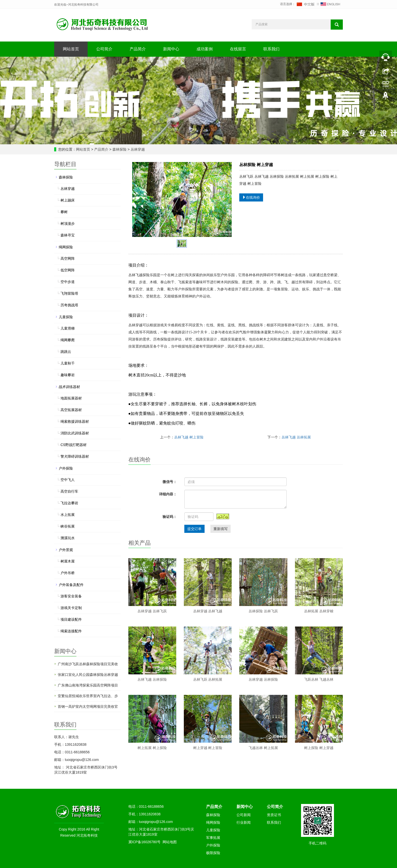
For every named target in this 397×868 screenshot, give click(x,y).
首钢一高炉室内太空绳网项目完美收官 (88, 706)
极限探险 (213, 853)
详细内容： (168, 494)
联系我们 (271, 49)
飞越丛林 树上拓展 (263, 748)
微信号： (170, 482)
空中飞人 (68, 480)
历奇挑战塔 (69, 305)
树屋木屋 (68, 561)
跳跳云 (66, 352)
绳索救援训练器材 (75, 421)
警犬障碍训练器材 (75, 456)
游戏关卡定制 (71, 608)
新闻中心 (171, 49)
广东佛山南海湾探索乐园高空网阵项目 (88, 685)
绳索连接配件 (71, 631)
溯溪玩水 (68, 538)
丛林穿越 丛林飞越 (208, 611)
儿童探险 (66, 317)
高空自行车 (69, 491)
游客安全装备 (71, 596)
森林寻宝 (68, 235)
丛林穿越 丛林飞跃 (152, 611)
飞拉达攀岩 (69, 503)
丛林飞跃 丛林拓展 (208, 679)
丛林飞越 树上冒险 (189, 437)
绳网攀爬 (68, 340)
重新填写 (221, 529)
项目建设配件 (71, 619)
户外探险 (66, 468)
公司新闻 (244, 815)
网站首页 (71, 49)
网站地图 (170, 842)
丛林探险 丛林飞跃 (263, 611)
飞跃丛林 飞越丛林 (319, 679)
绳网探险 (66, 247)
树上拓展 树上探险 (152, 748)
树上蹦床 (68, 200)
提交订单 (194, 529)
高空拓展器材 (71, 410)
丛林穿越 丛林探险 (263, 679)
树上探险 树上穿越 (319, 748)
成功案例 (205, 49)
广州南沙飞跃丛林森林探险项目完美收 (88, 664)
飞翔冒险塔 (69, 293)
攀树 (64, 212)
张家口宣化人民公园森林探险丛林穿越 (88, 675)
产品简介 (138, 49)
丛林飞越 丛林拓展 (296, 437)
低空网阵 (68, 270)
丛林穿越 (137, 149)
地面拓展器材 (71, 398)
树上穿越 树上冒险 (208, 748)
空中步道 (68, 282)
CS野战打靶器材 (74, 445)
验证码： (170, 517)
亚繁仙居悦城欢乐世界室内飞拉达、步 (88, 696)
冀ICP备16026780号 (145, 842)
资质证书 (274, 815)
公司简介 (104, 49)
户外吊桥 (68, 573)
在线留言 (238, 49)
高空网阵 (68, 258)
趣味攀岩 (68, 375)
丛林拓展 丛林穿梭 (319, 611)
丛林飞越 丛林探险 (152, 679)
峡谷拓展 (68, 526)
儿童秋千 (68, 363)
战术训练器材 (69, 387)
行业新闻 (244, 822)
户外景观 (66, 550)
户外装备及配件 (71, 585)
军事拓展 (213, 838)
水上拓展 (68, 515)
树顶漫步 (68, 224)
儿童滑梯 (68, 328)
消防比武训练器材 (75, 433)
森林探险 (120, 149)
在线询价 (251, 197)
